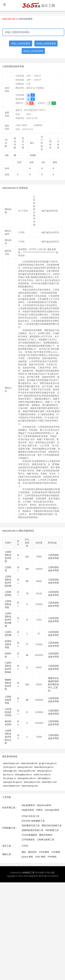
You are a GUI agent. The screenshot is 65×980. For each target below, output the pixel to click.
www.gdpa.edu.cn (23, 775)
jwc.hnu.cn (8, 775)
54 (27, 655)
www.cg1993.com (27, 771)
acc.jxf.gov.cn (10, 778)
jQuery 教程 (27, 857)
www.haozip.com (11, 763)
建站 (24, 852)
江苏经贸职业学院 (8, 604)
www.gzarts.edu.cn (27, 778)
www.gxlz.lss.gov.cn (13, 782)
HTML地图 (50, 873)
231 (27, 557)
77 (27, 644)
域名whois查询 (44, 805)
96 (15, 155)
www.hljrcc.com (49, 782)
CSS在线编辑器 (29, 835)
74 (27, 594)
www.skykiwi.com (11, 786)
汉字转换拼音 (28, 840)
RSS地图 (40, 873)
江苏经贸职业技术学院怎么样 (8, 737)
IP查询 (39, 810)
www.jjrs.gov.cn (44, 771)
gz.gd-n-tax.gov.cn (48, 763)
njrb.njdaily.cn (44, 778)
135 (7, 155)
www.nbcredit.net (29, 763)
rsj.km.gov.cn (9, 767)
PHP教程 (52, 857)
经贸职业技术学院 (8, 644)
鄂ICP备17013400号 (48, 876)
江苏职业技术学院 (8, 700)
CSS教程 (56, 852)
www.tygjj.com (10, 771)
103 (27, 569)
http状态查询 (28, 810)
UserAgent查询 (52, 810)
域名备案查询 (28, 805)
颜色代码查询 (46, 835)
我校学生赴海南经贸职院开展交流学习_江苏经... (53, 684)
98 (27, 581)
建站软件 (32, 852)
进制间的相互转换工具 (32, 830)
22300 (33, 155)
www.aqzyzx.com (32, 782)
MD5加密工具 (52, 830)
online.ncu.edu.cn (42, 775)
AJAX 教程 (40, 857)
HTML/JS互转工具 (30, 816)
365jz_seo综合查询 (21, 43)
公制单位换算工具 (45, 840)
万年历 (25, 846)
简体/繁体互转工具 (31, 826)
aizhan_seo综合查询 (33, 51)
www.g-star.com (25, 767)
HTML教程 (44, 852)
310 (27, 684)
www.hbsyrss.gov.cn (44, 767)
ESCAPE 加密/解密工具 (33, 821)
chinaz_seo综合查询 (46, 43)
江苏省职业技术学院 (8, 712)
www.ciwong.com (30, 786)
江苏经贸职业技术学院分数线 (8, 620)
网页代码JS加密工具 (52, 826)
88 (27, 700)
